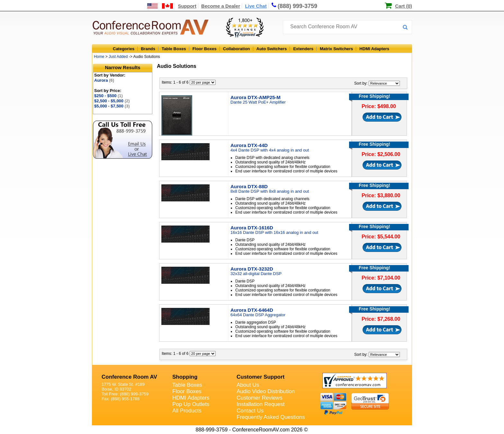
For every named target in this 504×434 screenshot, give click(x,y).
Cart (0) (404, 6)
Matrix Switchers (336, 49)
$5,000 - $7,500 (112, 106)
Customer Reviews (260, 398)
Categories (124, 49)
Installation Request (261, 404)
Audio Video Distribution (266, 391)
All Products (187, 411)
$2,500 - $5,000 (112, 101)
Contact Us (250, 411)
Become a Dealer (221, 6)
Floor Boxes (205, 49)
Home (99, 57)
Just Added (118, 57)
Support (187, 6)
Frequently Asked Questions (271, 417)
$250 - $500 (108, 96)
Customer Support (261, 377)
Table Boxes (174, 49)
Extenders (303, 49)
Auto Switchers (272, 49)
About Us (248, 385)
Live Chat (256, 6)
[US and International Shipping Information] (160, 6)
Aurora (104, 80)
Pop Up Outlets (191, 404)
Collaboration (237, 49)
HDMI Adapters (374, 49)
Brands (148, 49)
